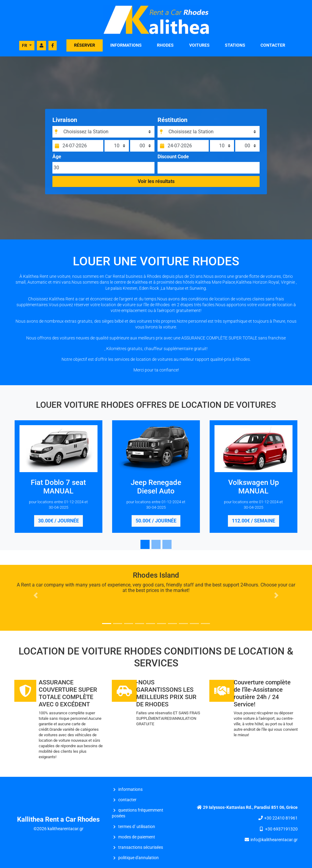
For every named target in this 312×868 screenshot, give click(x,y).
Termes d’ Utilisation (137, 827)
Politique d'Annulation (138, 858)
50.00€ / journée (156, 521)
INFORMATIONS (126, 45)
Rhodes (165, 45)
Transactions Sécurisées (141, 847)
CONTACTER (273, 45)
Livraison (67, 122)
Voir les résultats (156, 184)
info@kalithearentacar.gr (274, 840)
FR (25, 45)
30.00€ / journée (58, 521)
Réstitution (172, 122)
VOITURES (199, 45)
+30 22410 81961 (281, 818)
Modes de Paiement (137, 837)
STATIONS (235, 45)
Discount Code (173, 159)
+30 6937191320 (281, 829)
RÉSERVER (85, 45)
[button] (36, 595)
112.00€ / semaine (253, 521)
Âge (59, 159)
